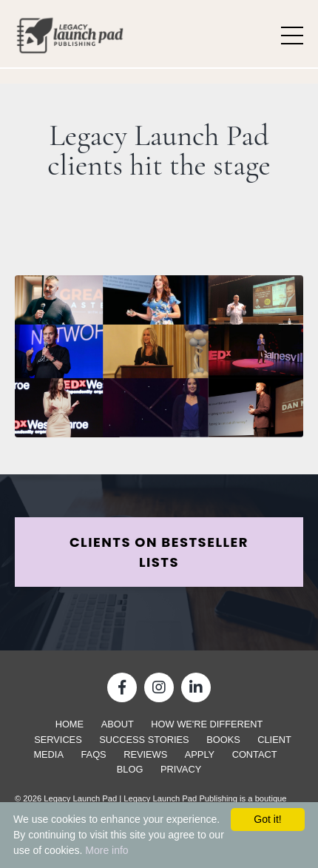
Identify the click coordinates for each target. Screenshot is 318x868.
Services (58, 740)
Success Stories (144, 740)
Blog (130, 769)
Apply (200, 754)
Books (223, 740)
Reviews (145, 754)
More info (106, 850)
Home (70, 724)
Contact (255, 754)
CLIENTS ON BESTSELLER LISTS (159, 552)
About (118, 724)
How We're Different (207, 724)
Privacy (181, 769)
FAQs (94, 754)
